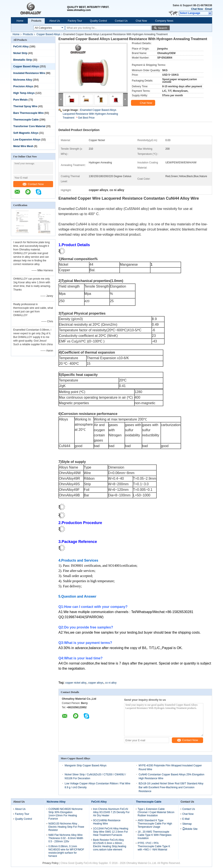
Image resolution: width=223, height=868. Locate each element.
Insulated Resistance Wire (29, 73)
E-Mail (186, 819)
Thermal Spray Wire (25, 106)
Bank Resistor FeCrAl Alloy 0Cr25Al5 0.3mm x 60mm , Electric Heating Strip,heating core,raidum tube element (110, 845)
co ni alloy (111, 683)
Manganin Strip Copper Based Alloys (85, 766)
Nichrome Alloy (23, 80)
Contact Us (121, 21)
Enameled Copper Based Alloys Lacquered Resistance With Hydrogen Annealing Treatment (90, 114)
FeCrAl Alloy (21, 47)
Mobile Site (190, 829)
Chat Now (197, 9)
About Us (54, 21)
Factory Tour (75, 21)
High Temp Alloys (24, 93)
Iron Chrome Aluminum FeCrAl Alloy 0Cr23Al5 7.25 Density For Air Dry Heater (111, 812)
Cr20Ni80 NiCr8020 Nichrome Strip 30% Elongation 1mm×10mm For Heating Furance (65, 814)
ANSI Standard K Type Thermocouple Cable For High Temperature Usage (155, 824)
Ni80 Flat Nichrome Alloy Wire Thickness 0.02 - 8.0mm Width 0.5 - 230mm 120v (66, 838)
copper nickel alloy (76, 683)
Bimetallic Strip (23, 60)
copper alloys (96, 683)
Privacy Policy (51, 863)
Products (36, 21)
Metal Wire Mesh (23, 146)
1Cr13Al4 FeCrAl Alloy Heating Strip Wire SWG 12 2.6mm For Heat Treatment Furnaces (111, 832)
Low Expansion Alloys (27, 140)
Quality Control (98, 21)
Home (20, 21)
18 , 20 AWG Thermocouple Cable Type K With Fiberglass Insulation (155, 835)
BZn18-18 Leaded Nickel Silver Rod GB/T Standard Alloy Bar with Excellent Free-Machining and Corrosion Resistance (171, 787)
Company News (164, 21)
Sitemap (187, 824)
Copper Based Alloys (48, 34)
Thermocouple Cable (26, 120)
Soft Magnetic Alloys (26, 133)
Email (209, 9)
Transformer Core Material (29, 126)
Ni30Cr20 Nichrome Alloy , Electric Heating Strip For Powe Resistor (66, 827)
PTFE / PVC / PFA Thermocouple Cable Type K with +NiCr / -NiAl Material (154, 846)
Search (163, 28)
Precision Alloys (23, 86)
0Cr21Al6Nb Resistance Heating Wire (107, 822)
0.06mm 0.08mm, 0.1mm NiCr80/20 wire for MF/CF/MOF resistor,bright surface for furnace (66, 851)
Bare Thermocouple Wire (28, 113)
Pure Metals (20, 100)
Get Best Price (86, 118)
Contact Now (33, 184)
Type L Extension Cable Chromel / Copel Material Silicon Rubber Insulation (156, 812)
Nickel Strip (20, 53)
